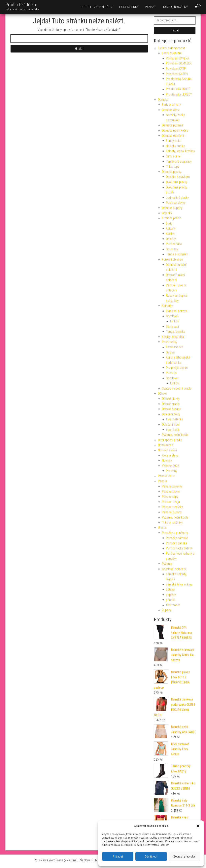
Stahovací (172, 327)
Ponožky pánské (177, 543)
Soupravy (172, 249)
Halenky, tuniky (175, 146)
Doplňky (167, 213)
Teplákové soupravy (179, 162)
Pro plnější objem (177, 368)
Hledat (175, 30)
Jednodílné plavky (177, 198)
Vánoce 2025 (170, 466)
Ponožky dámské (177, 538)
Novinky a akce (168, 450)
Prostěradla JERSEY (179, 94)
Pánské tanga (171, 502)
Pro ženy (172, 471)
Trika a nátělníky (172, 522)
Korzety (171, 228)
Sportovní (172, 316)
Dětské (162, 393)
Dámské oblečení (173, 136)
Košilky (170, 234)
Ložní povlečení (172, 53)
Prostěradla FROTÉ (178, 89)
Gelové (170, 352)
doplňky (171, 595)
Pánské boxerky (172, 486)
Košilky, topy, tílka (173, 337)
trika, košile (173, 430)
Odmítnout (151, 857)
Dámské (163, 100)
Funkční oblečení (173, 259)
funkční (175, 321)
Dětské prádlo (171, 404)
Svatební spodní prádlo (177, 388)
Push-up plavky (176, 203)
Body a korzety (171, 105)
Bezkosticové (175, 347)
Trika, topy (173, 167)
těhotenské (173, 605)
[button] (198, 826)
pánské (171, 600)
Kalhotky (167, 306)
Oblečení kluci (171, 425)
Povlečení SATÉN (177, 74)
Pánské (151, 7)
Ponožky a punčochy (175, 533)
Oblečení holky (171, 414)
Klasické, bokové (177, 311)
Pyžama (167, 564)
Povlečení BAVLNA (178, 58)
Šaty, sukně (173, 156)
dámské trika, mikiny (179, 584)
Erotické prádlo (172, 218)
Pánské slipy (170, 497)
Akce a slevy (170, 455)
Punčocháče (174, 244)
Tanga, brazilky (175, 7)
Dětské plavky (171, 399)
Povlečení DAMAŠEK (179, 63)
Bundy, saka (174, 141)
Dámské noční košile (175, 130)
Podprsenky (129, 7)
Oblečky (171, 239)
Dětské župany (171, 409)
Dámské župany (172, 208)
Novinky (167, 461)
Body (169, 223)
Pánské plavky (171, 492)
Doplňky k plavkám (178, 177)
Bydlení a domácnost (171, 48)
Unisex (162, 528)
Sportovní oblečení (97, 7)
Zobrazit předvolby (184, 857)
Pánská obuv (166, 476)
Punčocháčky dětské (179, 548)
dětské (170, 590)
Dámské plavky (172, 172)
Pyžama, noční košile (175, 435)
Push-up (171, 373)
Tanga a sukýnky (177, 254)
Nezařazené (166, 445)
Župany (167, 610)
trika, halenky (174, 419)
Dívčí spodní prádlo (170, 440)
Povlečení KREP (176, 69)
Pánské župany (172, 512)
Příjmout (118, 857)
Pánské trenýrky (172, 507)
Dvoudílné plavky (177, 182)
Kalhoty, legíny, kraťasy (180, 151)
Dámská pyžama (173, 125)
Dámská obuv (171, 110)
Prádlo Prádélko (21, 5)
